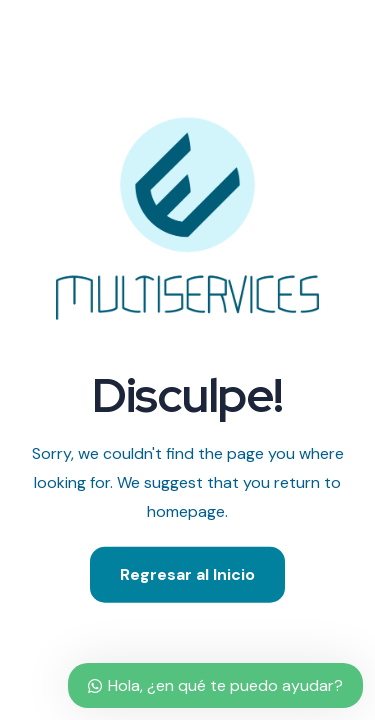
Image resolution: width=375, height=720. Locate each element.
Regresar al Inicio (187, 573)
